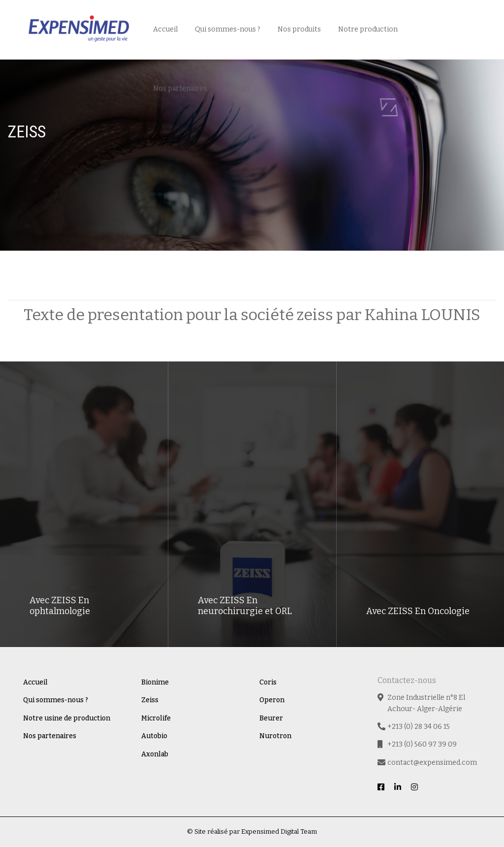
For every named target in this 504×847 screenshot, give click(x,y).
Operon (272, 700)
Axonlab (155, 754)
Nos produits (299, 29)
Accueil (165, 29)
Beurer (271, 718)
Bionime (155, 682)
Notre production (368, 29)
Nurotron (275, 736)
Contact (237, 88)
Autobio (154, 736)
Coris (268, 682)
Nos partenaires (180, 88)
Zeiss (150, 700)
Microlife (156, 718)
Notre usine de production (67, 718)
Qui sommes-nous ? (228, 29)
